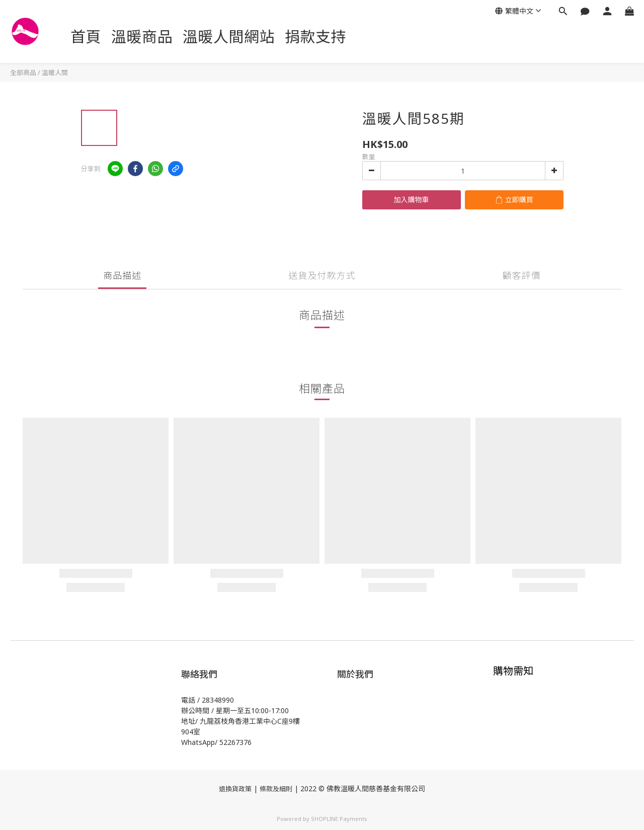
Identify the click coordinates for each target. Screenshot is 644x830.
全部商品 (23, 72)
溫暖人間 (55, 72)
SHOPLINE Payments (339, 819)
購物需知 (513, 671)
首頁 (86, 36)
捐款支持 (315, 36)
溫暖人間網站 (229, 36)
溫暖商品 (142, 36)
